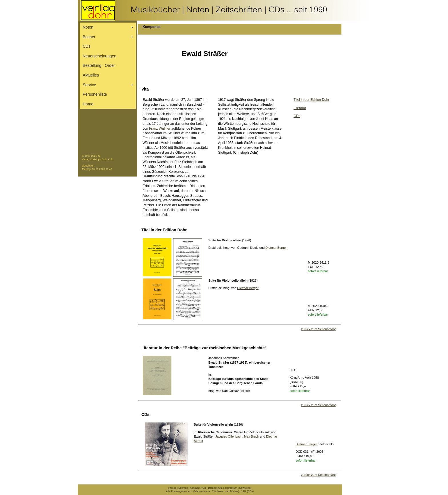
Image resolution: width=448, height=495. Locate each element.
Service (90, 85)
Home (88, 104)
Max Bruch (252, 436)
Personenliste (95, 94)
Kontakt (194, 488)
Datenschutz (215, 488)
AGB (203, 488)
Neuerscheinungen (100, 56)
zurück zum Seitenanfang (319, 329)
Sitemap (183, 488)
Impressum (231, 488)
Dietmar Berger (276, 248)
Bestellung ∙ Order (99, 65)
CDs (87, 46)
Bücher (89, 37)
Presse (172, 488)
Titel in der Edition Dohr (312, 100)
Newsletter (246, 488)
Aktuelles (91, 75)
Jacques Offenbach (229, 436)
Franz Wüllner (160, 129)
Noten (88, 27)
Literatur (300, 108)
